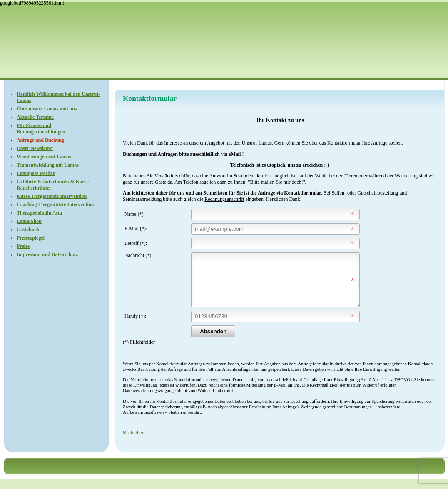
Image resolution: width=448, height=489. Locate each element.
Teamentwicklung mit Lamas (48, 165)
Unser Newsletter (35, 148)
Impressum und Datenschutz (47, 254)
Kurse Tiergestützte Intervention (52, 196)
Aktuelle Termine (35, 117)
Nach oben (134, 443)
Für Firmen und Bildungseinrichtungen (41, 128)
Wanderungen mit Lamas (44, 157)
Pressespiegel (31, 238)
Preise (23, 246)
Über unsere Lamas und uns (47, 109)
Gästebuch (28, 230)
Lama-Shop (29, 221)
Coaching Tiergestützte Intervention (55, 205)
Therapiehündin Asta (39, 213)
